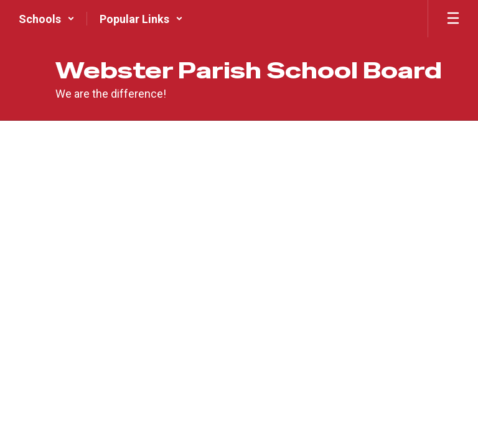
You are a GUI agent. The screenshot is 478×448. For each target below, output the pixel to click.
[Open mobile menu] (453, 19)
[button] (47, 19)
